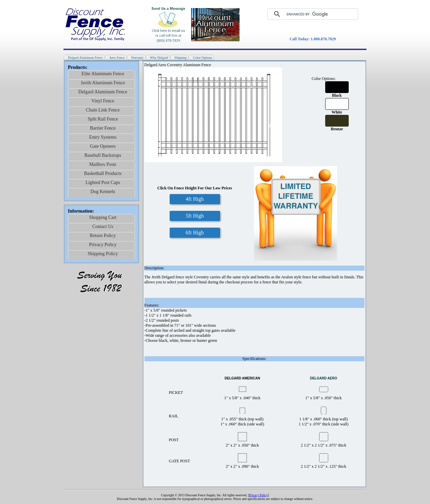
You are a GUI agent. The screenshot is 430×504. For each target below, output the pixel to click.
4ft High (195, 199)
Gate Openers (103, 146)
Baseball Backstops (103, 155)
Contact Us (103, 226)
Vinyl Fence (103, 101)
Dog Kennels (103, 192)
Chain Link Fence (103, 110)
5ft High (195, 216)
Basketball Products (103, 173)
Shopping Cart (103, 217)
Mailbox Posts (103, 164)
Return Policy (103, 236)
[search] (308, 14)
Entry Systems (103, 137)
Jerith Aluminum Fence (103, 83)
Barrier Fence (103, 128)
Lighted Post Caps (103, 182)
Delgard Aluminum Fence (103, 92)
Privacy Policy (103, 245)
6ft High (195, 233)
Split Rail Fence (103, 119)
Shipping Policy (103, 254)
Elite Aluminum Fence (103, 74)
